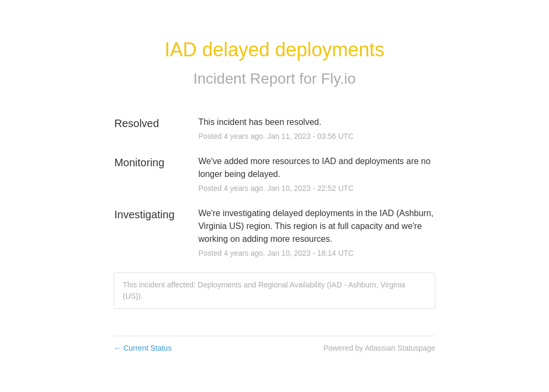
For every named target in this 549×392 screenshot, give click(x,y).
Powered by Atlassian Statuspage (379, 348)
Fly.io (339, 79)
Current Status (143, 348)
